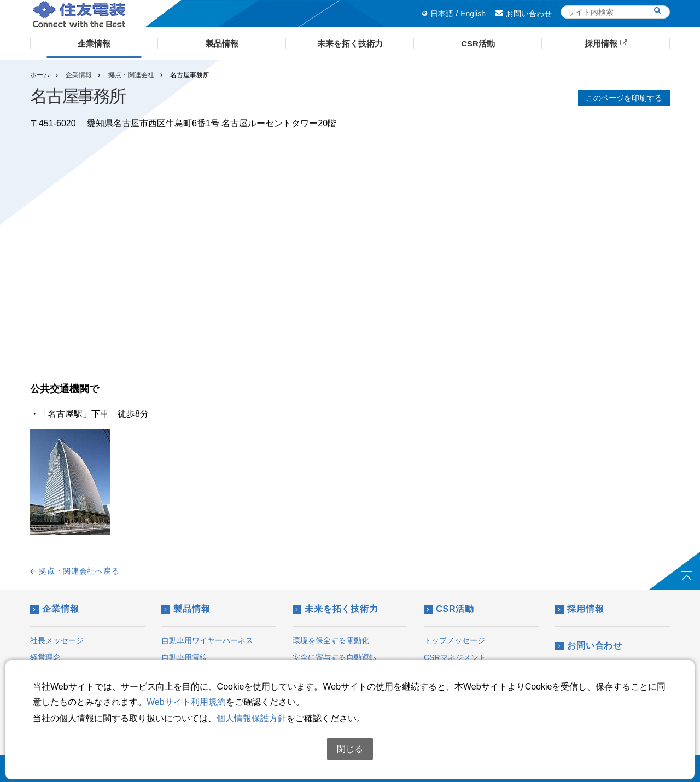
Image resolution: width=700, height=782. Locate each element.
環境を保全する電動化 (331, 640)
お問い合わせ (523, 14)
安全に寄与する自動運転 (335, 657)
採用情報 (579, 609)
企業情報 (79, 75)
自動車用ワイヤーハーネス (207, 640)
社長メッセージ (57, 640)
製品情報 (186, 609)
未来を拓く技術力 (336, 609)
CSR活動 (449, 609)
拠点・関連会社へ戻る (75, 571)
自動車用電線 (184, 657)
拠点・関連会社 (131, 75)
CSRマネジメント (455, 657)
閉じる (350, 749)
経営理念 (45, 657)
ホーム (40, 75)
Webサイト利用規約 (186, 702)
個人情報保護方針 (252, 718)
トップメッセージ (454, 640)
